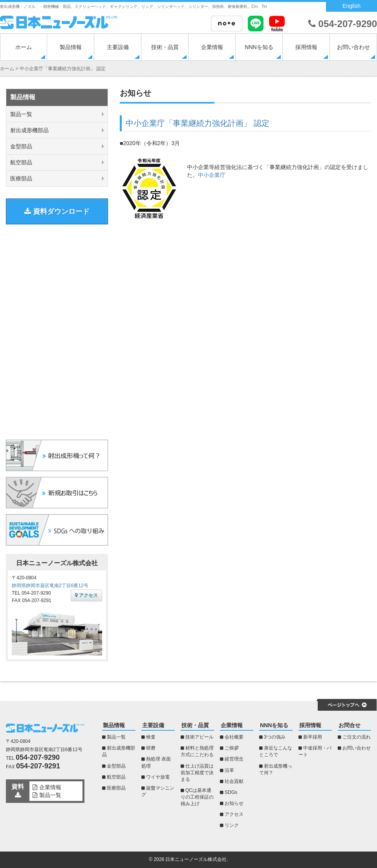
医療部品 (21, 178)
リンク (232, 825)
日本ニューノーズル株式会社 (196, 859)
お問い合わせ (353, 47)
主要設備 (118, 47)
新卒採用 (313, 737)
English (351, 6)
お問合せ (350, 725)
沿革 (229, 770)
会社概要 (234, 737)
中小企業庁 (212, 175)
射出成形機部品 (29, 130)
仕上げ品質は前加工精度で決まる (197, 773)
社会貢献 (234, 781)
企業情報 (212, 47)
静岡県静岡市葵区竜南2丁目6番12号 (50, 586)
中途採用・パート (315, 751)
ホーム (24, 47)
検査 (151, 737)
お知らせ (234, 803)
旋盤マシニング (158, 791)
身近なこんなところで (276, 751)
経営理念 (234, 759)
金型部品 (21, 146)
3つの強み (275, 737)
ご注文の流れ (357, 737)
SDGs (231, 792)
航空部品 (21, 162)
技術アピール (199, 737)
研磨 (151, 748)
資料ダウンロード (57, 211)
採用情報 (306, 47)
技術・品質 (165, 47)
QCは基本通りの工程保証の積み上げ (197, 797)
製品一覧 (21, 114)
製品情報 (71, 47)
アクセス (86, 595)
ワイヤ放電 (158, 777)
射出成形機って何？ (276, 769)
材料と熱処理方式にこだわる (197, 751)
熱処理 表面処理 (156, 762)
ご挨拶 (232, 748)
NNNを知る (259, 47)
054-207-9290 (343, 24)
